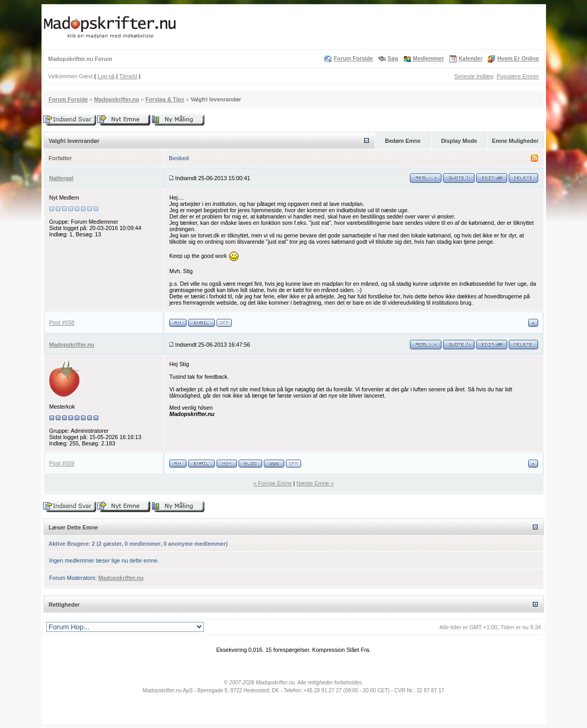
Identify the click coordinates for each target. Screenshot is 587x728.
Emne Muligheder (515, 141)
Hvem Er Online (518, 58)
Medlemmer (429, 58)
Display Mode (459, 141)
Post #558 (62, 323)
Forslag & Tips (165, 99)
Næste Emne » (315, 483)
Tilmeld (128, 76)
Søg (393, 58)
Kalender (471, 58)
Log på (106, 76)
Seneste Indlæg (474, 76)
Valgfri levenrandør (216, 99)
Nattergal (61, 178)
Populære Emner (518, 76)
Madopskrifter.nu (117, 99)
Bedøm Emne (403, 141)
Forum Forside (353, 58)
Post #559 (62, 463)
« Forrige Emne (272, 483)
